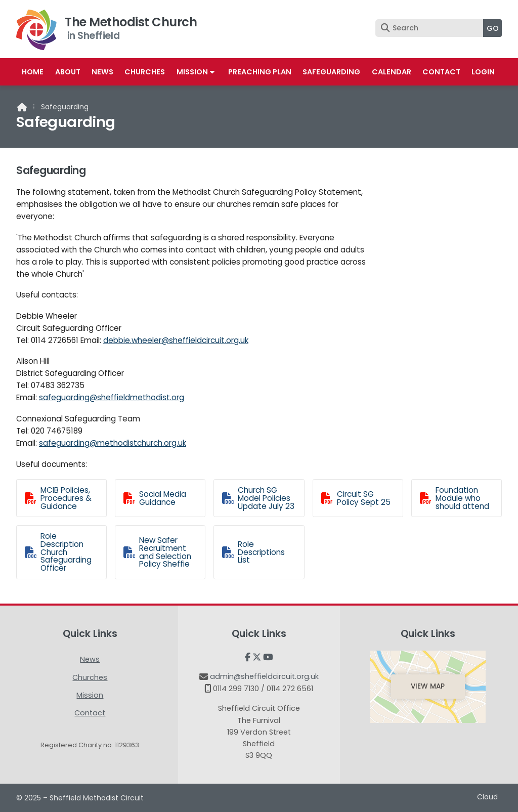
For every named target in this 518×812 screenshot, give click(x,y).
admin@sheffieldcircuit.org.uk (264, 676)
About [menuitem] (68, 72)
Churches (90, 677)
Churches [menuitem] (145, 72)
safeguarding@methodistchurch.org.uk (113, 443)
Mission (90, 695)
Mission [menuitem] (192, 72)
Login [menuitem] (483, 72)
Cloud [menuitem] (487, 797)
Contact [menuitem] (441, 72)
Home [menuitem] (33, 72)
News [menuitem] (102, 72)
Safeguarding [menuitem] (331, 72)
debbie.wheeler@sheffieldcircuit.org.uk (176, 340)
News (90, 659)
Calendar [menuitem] (392, 72)
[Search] (432, 28)
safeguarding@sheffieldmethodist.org (112, 397)
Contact (90, 713)
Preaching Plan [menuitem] (260, 72)
